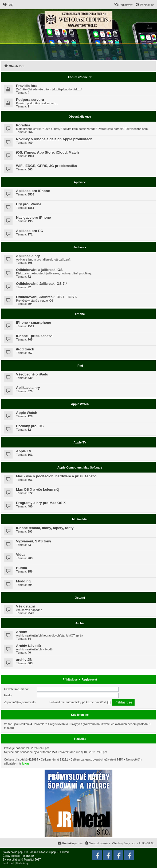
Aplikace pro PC (30, 231)
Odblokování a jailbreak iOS (39, 270)
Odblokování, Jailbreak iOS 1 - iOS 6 (46, 297)
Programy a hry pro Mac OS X (41, 503)
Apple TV (80, 442)
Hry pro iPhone (29, 204)
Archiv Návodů (28, 646)
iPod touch (25, 349)
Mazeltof (29, 860)
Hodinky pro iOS (30, 426)
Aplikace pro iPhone (33, 191)
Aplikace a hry (28, 256)
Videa (21, 555)
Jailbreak (80, 247)
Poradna (23, 125)
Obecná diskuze (80, 117)
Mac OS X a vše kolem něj (38, 489)
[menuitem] (8, 5)
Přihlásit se (70, 679)
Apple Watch (80, 404)
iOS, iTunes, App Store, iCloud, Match (47, 152)
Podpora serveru (30, 100)
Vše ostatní (25, 606)
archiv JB (24, 660)
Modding (23, 581)
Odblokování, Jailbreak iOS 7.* (42, 284)
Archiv (80, 623)
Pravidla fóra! (27, 86)
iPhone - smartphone (34, 323)
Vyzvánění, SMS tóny (34, 541)
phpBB (22, 852)
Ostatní (80, 598)
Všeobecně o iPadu (32, 374)
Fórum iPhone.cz (80, 77)
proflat (13, 860)
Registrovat (89, 679)
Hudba (21, 568)
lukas (26, 763)
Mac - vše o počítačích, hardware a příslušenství (56, 476)
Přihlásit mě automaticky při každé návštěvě (80, 702)
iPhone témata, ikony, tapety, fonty (45, 528)
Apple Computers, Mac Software (80, 467)
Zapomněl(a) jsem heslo (20, 702)
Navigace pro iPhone (33, 217)
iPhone (80, 314)
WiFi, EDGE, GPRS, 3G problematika (46, 166)
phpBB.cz (28, 856)
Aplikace (80, 182)
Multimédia (80, 519)
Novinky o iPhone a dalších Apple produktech (54, 139)
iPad (80, 366)
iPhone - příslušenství (34, 336)
